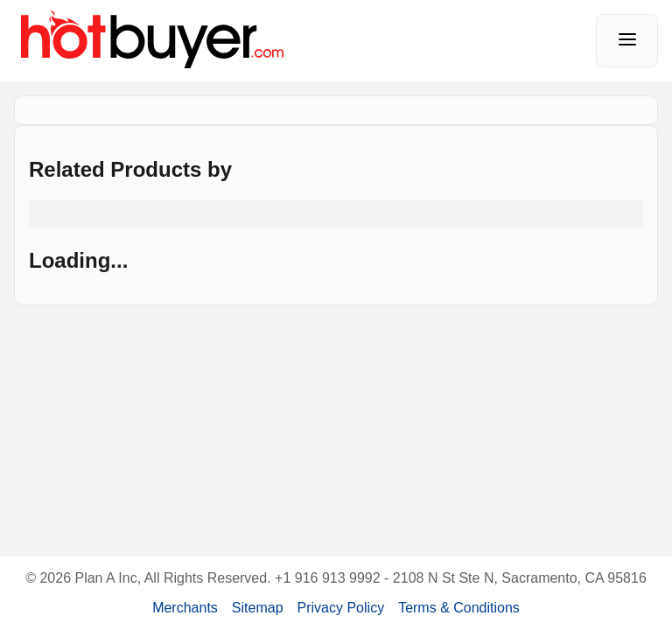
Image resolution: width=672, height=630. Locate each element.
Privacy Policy (341, 608)
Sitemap (258, 608)
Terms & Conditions (459, 608)
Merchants (185, 608)
